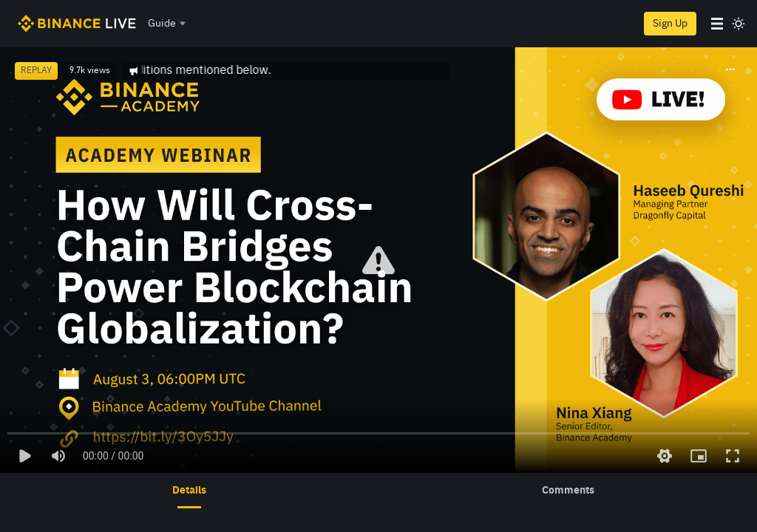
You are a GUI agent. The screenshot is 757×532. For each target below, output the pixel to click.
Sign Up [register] (670, 24)
